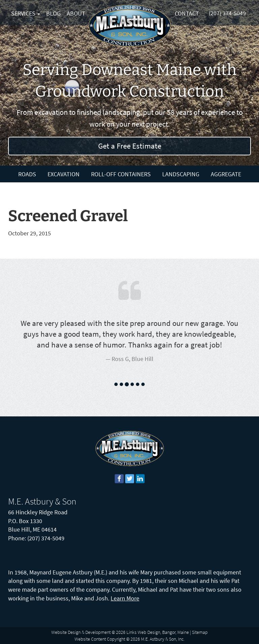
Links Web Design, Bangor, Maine (158, 632)
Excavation (64, 174)
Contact (187, 13)
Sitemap (200, 632)
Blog (53, 13)
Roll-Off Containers (121, 174)
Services (26, 13)
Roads (27, 174)
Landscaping (181, 174)
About (76, 13)
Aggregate (226, 174)
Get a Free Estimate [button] (130, 146)
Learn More (125, 598)
